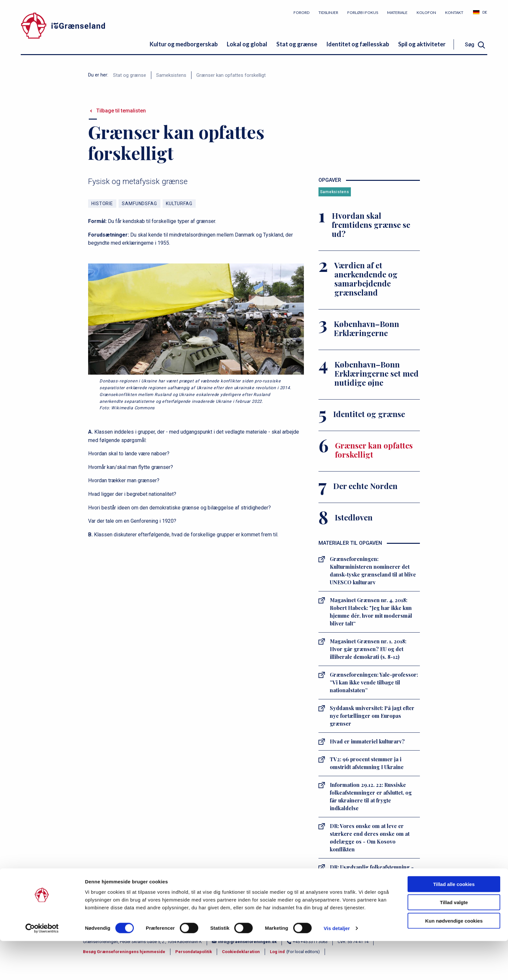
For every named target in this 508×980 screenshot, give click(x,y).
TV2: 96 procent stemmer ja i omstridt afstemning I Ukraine (367, 763)
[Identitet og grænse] (369, 415)
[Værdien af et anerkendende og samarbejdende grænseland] (369, 280)
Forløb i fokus (363, 12)
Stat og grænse (297, 44)
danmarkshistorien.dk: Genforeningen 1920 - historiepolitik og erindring (364, 900)
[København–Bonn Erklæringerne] (369, 330)
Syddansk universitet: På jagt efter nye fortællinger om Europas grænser (372, 716)
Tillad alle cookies (454, 923)
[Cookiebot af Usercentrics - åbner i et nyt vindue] (42, 967)
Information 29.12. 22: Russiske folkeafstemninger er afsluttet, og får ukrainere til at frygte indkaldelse (371, 796)
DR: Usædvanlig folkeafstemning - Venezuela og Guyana (372, 871)
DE (485, 12)
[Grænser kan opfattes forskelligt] (369, 451)
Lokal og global (247, 44)
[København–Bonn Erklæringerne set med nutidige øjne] (369, 375)
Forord (301, 12)
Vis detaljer (337, 967)
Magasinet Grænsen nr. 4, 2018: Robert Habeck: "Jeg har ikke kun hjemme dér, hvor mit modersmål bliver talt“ (371, 612)
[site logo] (94, 27)
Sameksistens (171, 75)
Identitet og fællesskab (358, 44)
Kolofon (426, 12)
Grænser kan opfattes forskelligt (231, 75)
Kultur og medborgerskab (184, 44)
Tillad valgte (454, 941)
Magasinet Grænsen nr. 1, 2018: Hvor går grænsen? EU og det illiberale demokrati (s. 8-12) (368, 649)
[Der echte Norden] (369, 487)
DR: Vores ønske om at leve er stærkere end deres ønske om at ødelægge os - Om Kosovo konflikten (370, 838)
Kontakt (454, 12)
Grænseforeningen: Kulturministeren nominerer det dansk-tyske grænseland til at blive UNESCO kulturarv (373, 571)
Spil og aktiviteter (422, 44)
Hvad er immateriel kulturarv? (367, 741)
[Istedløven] (369, 519)
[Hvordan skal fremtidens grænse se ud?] (369, 226)
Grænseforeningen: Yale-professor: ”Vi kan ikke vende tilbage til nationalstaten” (374, 682)
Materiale (397, 12)
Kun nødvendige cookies (454, 959)
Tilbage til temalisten (121, 111)
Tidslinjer (328, 12)
